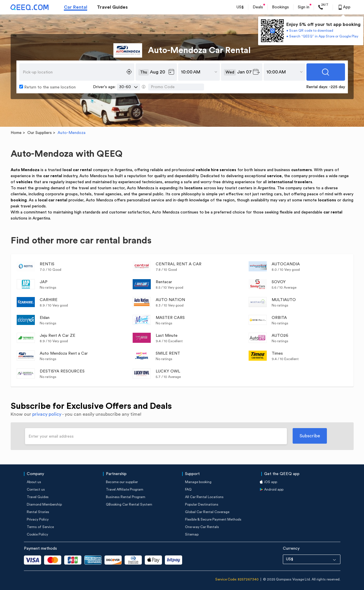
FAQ (188, 489)
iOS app (271, 482)
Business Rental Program (126, 497)
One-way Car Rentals (202, 527)
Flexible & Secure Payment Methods (213, 519)
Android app (274, 489)
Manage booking (198, 482)
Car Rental (76, 7)
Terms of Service (40, 527)
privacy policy (47, 414)
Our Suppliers (40, 133)
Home (16, 133)
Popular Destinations (202, 504)
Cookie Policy (37, 534)
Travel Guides (112, 7)
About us (34, 482)
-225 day (337, 87)
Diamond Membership (44, 504)
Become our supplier (122, 482)
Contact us (36, 489)
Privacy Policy (38, 519)
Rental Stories (38, 512)
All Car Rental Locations (204, 497)
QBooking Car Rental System (129, 504)
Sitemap (192, 534)
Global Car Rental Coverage (207, 512)
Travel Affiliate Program (125, 489)
